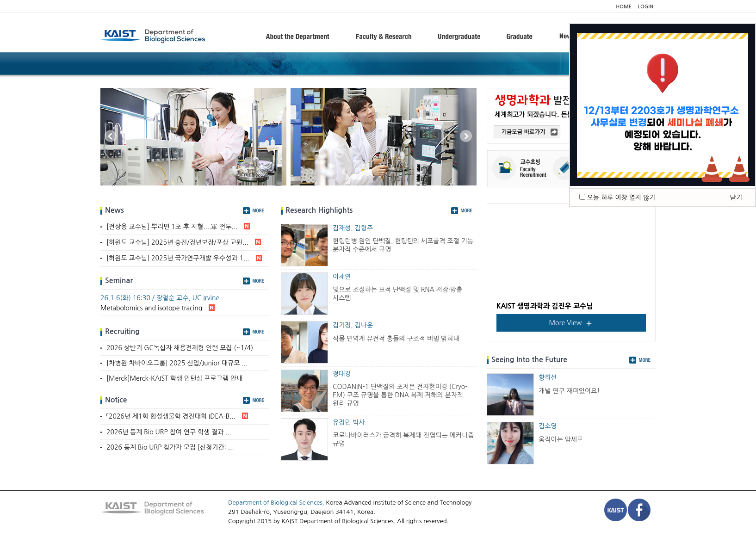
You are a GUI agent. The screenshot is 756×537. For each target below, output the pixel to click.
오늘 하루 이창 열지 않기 (621, 198)
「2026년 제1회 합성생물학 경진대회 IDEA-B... (177, 417)
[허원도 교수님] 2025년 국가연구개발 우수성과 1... (184, 259)
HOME (624, 7)
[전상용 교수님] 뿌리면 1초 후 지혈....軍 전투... (178, 227)
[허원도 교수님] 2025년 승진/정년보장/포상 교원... (184, 243)
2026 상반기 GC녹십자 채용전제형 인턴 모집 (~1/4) (180, 348)
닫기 (736, 198)
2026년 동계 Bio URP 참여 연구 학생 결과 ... (169, 432)
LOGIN (646, 7)
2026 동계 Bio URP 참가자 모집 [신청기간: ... (170, 447)
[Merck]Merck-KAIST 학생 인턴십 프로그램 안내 (174, 378)
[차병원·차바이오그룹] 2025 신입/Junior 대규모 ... (177, 363)
